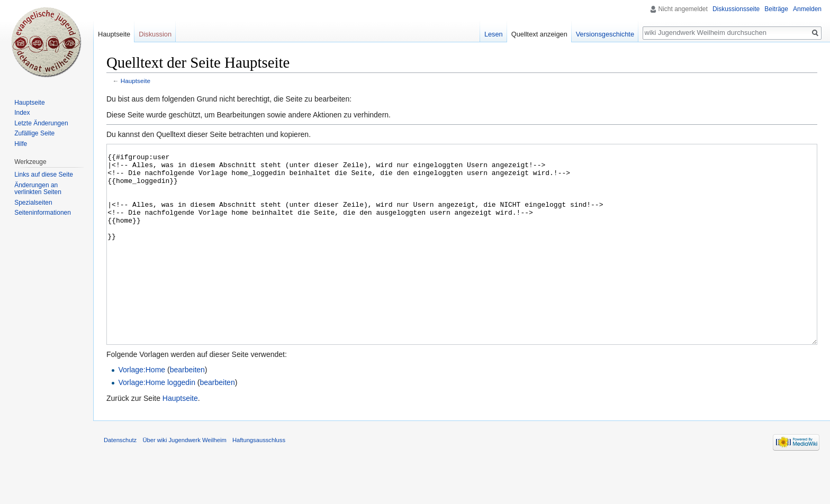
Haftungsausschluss (259, 480)
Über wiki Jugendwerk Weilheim (184, 480)
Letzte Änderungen (41, 123)
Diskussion (155, 34)
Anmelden (807, 9)
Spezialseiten (33, 203)
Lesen (494, 34)
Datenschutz (120, 480)
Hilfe (21, 144)
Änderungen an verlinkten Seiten (38, 189)
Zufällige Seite (34, 133)
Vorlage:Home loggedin (157, 422)
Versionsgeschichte (605, 34)
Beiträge (776, 9)
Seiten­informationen (43, 213)
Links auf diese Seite (44, 175)
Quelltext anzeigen (539, 34)
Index (22, 113)
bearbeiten (187, 409)
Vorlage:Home (142, 409)
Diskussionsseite (736, 9)
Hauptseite (136, 81)
